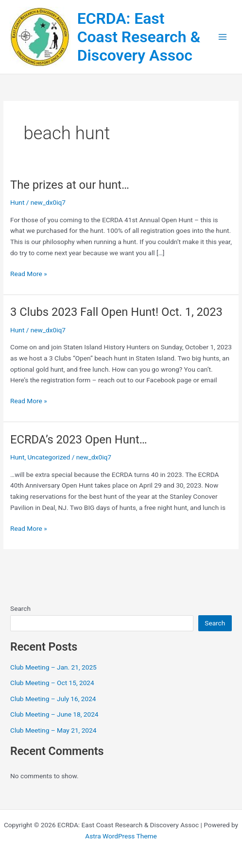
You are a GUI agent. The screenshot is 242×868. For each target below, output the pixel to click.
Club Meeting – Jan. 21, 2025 (53, 667)
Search (20, 608)
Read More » (29, 274)
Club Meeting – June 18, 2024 (54, 714)
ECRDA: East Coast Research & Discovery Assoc (139, 37)
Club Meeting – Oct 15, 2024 (52, 683)
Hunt (17, 202)
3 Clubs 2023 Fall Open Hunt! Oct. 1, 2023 (116, 312)
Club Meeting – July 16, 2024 (53, 699)
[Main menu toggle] (223, 37)
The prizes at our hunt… (70, 185)
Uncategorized (49, 457)
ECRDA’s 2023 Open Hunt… (78, 440)
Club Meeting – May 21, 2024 (53, 730)
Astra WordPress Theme (121, 836)
